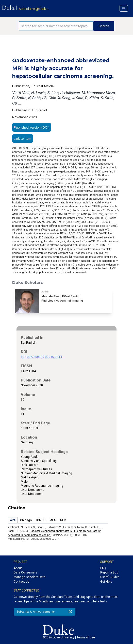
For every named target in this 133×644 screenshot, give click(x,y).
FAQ (103, 568)
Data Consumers (25, 572)
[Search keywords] (56, 26)
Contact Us (21, 582)
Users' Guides (110, 577)
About (18, 568)
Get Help (106, 582)
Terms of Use (86, 637)
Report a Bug (109, 572)
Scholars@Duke (34, 9)
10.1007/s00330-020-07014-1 (42, 357)
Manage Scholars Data (30, 577)
